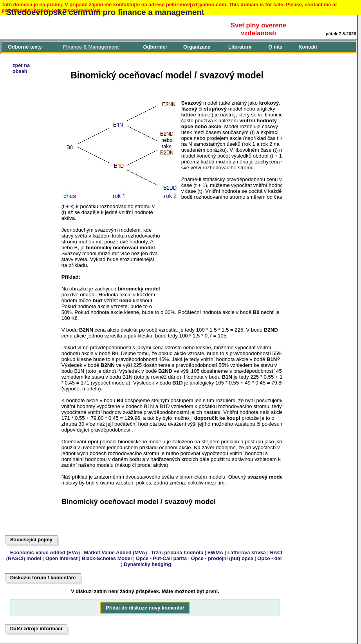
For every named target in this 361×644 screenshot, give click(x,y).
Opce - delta (272, 558)
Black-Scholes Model (107, 558)
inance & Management (91, 47)
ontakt (308, 47)
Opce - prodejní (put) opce (222, 558)
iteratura (240, 47)
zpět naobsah (21, 68)
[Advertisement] (42, 293)
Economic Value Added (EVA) (45, 552)
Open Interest (62, 558)
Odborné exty (25, 47)
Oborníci (155, 47)
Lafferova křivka (247, 552)
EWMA (216, 552)
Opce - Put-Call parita (161, 558)
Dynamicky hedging (147, 564)
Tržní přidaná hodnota (177, 552)
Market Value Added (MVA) (116, 552)
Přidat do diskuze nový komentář (145, 608)
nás (276, 47)
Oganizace (197, 47)
